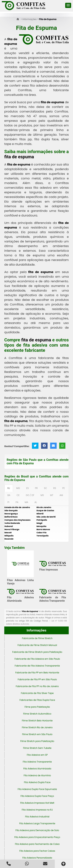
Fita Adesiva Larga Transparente (37, 823)
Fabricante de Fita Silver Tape (37, 693)
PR (36, 488)
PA (17, 502)
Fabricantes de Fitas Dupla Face (37, 700)
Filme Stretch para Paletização (37, 741)
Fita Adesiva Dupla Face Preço (37, 796)
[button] (68, 5)
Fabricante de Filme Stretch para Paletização (37, 652)
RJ (9, 488)
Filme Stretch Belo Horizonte (37, 721)
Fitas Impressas (49, 570)
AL (36, 502)
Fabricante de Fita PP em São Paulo (37, 679)
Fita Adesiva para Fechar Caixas (37, 851)
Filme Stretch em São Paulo (37, 734)
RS (55, 488)
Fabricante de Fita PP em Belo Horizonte (37, 673)
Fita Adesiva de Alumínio (37, 775)
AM (61, 495)
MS (42, 495)
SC (46, 488)
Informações (36, 630)
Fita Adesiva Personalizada (37, 858)
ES (27, 488)
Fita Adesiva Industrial (37, 817)
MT (52, 495)
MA (26, 502)
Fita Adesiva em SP (37, 755)
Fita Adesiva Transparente (37, 762)
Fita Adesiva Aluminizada (37, 769)
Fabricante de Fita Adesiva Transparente (37, 666)
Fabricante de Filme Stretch (37, 638)
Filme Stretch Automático (37, 714)
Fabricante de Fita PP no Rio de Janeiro (37, 686)
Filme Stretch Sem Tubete (37, 748)
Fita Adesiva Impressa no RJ (37, 810)
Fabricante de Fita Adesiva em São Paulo (37, 659)
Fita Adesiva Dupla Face (37, 782)
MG (18, 488)
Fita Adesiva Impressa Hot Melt (37, 803)
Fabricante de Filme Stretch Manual (37, 645)
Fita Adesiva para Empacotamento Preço (37, 837)
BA (9, 495)
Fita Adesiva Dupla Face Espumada (37, 789)
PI (8, 502)
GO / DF (30, 495)
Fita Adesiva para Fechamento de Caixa (37, 844)
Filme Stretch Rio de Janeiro (37, 727)
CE (18, 495)
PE (63, 488)
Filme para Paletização (37, 707)
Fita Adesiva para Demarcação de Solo (37, 830)
